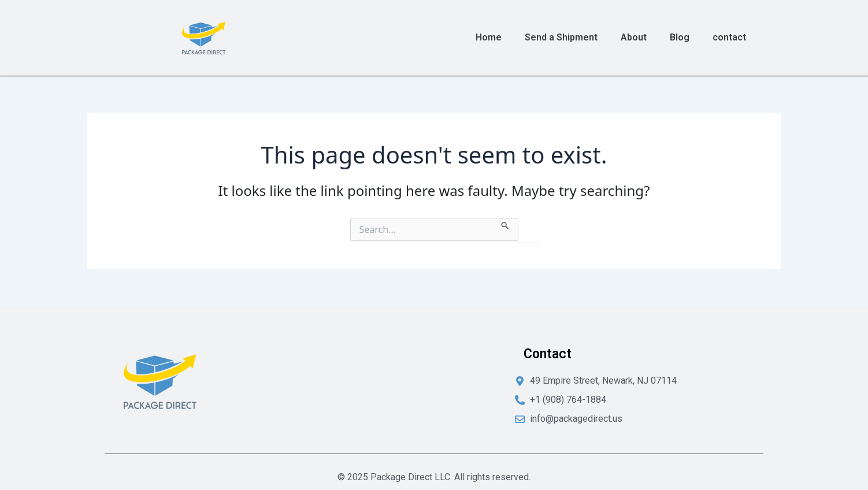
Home (489, 37)
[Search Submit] (505, 224)
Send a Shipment (561, 37)
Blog (680, 37)
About (634, 37)
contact (729, 37)
